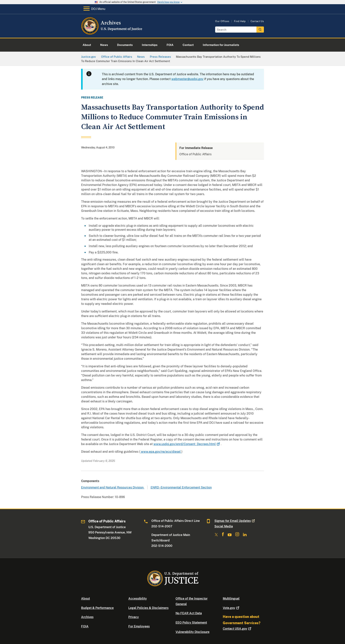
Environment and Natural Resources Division (113, 487)
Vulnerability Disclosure (192, 632)
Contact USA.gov (237, 629)
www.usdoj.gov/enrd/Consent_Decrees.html (187, 444)
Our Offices (222, 21)
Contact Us (257, 21)
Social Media (224, 526)
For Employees (139, 626)
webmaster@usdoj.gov (187, 79)
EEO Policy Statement (191, 623)
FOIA (85, 626)
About (85, 599)
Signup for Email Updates (235, 521)
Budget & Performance (97, 608)
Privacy (134, 617)
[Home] (112, 33)
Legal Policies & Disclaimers (148, 608)
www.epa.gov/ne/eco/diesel (161, 452)
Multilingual (231, 599)
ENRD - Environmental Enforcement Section (181, 487)
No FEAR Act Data (189, 613)
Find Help (240, 21)
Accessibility (138, 599)
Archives (87, 617)
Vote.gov (231, 608)
